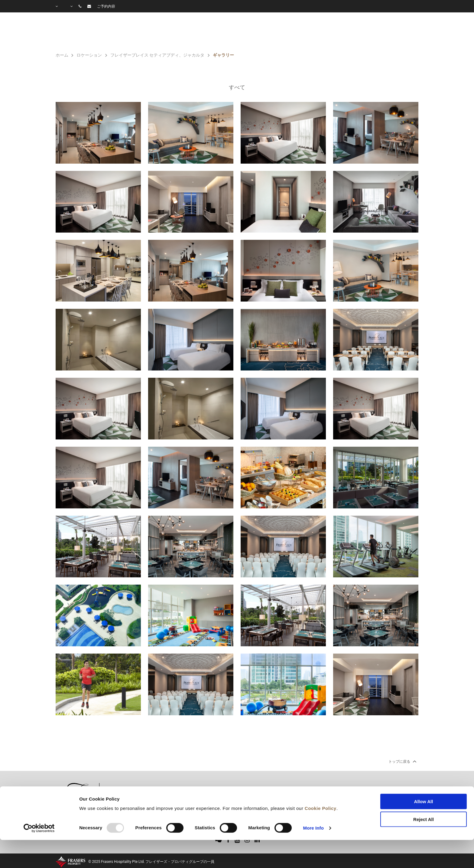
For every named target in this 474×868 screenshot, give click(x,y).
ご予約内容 (106, 6)
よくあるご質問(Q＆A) (389, 32)
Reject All (424, 794)
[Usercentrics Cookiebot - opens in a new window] (39, 803)
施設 (257, 32)
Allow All (424, 776)
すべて (237, 87)
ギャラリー (334, 32)
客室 (228, 32)
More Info (313, 803)
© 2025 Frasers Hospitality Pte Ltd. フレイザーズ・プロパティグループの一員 (151, 862)
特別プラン (294, 32)
